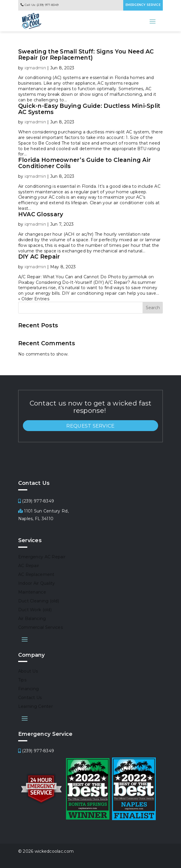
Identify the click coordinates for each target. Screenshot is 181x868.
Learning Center (35, 707)
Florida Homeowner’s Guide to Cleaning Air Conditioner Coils (84, 163)
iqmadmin (35, 68)
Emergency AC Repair (42, 557)
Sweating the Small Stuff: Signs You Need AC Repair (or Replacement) (86, 55)
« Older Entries (34, 299)
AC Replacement (36, 575)
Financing (29, 689)
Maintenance (32, 592)
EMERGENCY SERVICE (143, 5)
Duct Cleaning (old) (39, 601)
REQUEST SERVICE (90, 426)
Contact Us (30, 698)
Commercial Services (40, 628)
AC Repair (29, 566)
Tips (22, 680)
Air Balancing (32, 619)
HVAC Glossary (41, 214)
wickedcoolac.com (54, 851)
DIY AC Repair (39, 257)
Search (153, 308)
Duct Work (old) (35, 610)
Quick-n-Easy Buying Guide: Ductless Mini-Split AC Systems (89, 109)
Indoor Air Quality (37, 584)
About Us (28, 671)
